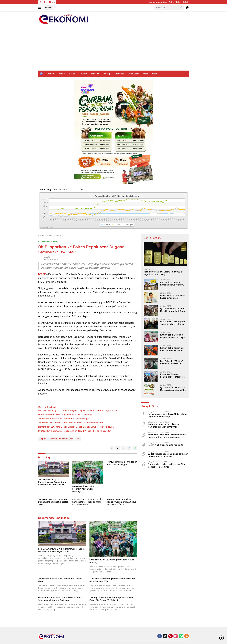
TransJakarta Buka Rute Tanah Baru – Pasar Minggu (64, 419)
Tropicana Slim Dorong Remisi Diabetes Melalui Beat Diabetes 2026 (71, 423)
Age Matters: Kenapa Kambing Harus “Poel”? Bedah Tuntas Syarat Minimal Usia (172, 283)
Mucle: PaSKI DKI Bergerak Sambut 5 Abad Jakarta (173, 323)
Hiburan (95, 74)
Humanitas (119, 74)
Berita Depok (44, 242)
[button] (181, 8)
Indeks (48, 8)
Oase (146, 74)
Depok (43, 439)
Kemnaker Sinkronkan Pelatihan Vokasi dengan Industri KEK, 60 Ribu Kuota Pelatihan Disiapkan (167, 436)
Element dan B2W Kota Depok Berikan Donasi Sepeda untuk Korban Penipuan (76, 427)
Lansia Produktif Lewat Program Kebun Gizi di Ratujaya (65, 415)
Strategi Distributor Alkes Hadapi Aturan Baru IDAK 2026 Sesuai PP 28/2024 (75, 431)
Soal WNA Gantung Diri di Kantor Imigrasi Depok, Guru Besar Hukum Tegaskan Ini (77, 411)
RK (78, 439)
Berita (72, 74)
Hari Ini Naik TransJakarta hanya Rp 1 (166, 445)
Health (84, 74)
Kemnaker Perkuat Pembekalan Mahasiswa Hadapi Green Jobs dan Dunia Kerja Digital (172, 376)
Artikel (62, 74)
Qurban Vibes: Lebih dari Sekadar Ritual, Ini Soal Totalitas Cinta (167, 465)
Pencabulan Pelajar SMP (61, 439)
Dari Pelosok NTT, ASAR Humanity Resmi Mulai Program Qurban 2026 (172, 362)
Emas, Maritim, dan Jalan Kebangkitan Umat (172, 297)
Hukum (54, 242)
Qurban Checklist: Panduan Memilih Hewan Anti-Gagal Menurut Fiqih (173, 310)
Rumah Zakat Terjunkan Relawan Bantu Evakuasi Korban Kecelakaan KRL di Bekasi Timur (173, 349)
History (106, 74)
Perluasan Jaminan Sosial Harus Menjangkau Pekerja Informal (163, 426)
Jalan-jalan (134, 74)
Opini (155, 74)
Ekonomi (51, 74)
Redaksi (47, 257)
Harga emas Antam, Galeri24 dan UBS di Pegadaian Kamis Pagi (186, 2)
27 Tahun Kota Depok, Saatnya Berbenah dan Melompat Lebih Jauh (168, 455)
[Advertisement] (113, 49)
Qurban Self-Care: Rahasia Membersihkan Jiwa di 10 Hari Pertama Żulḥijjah (173, 389)
